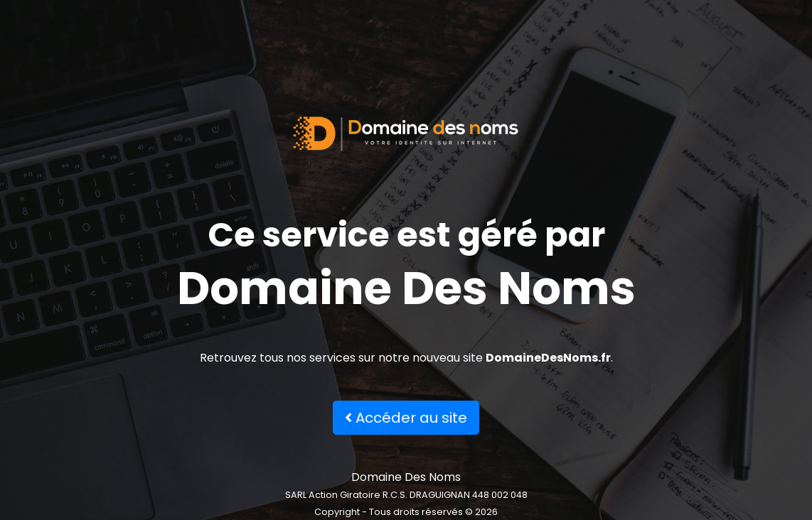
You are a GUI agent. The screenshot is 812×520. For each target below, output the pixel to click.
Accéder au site (406, 418)
